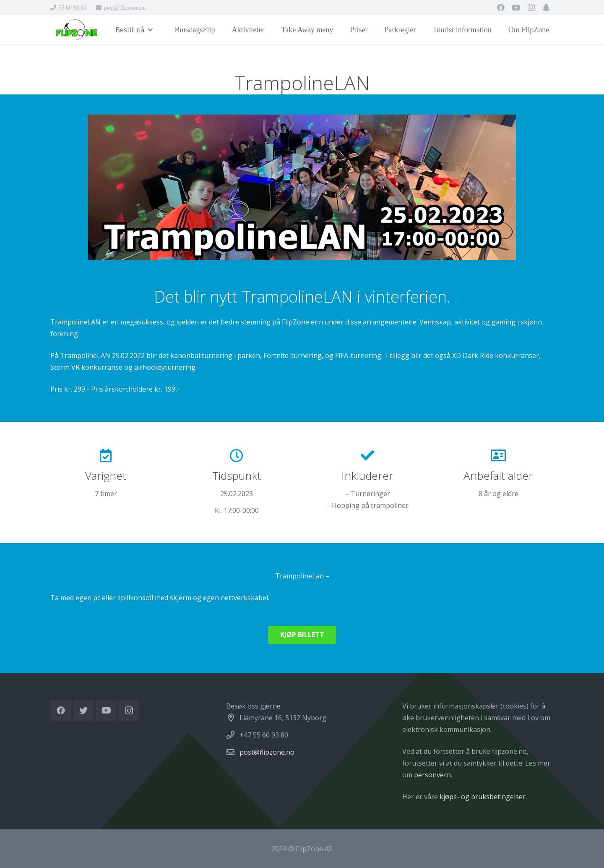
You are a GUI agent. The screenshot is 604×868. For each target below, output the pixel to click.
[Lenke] (76, 30)
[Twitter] (83, 711)
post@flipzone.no (267, 752)
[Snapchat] (546, 8)
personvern (432, 775)
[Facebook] (501, 8)
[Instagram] (531, 8)
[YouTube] (516, 8)
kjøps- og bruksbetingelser (483, 797)
